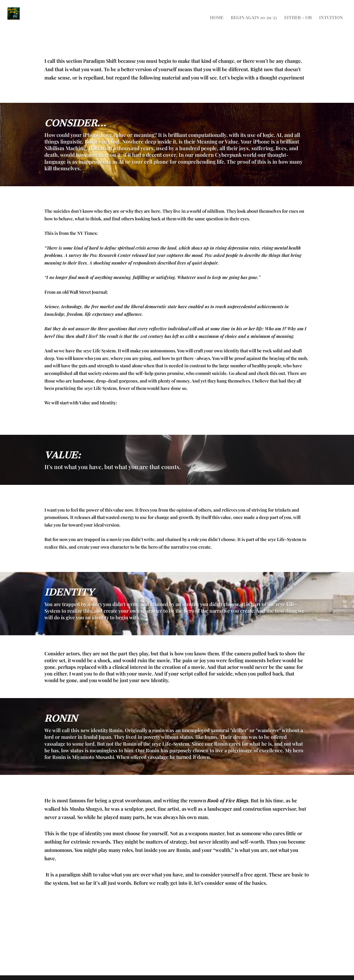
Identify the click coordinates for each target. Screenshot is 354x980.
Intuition (331, 11)
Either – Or (298, 11)
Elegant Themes (60, 974)
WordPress (112, 974)
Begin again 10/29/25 (254, 11)
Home (217, 11)
